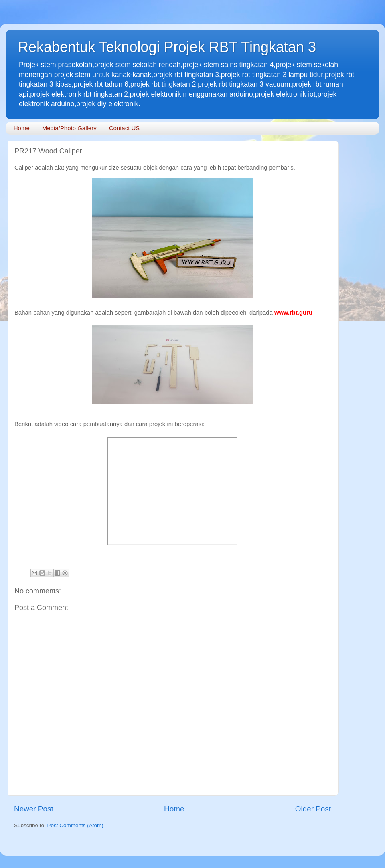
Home (22, 128)
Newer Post (34, 809)
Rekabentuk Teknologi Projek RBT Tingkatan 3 (167, 47)
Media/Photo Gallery (69, 128)
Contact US (125, 128)
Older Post (313, 809)
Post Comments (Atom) (75, 825)
